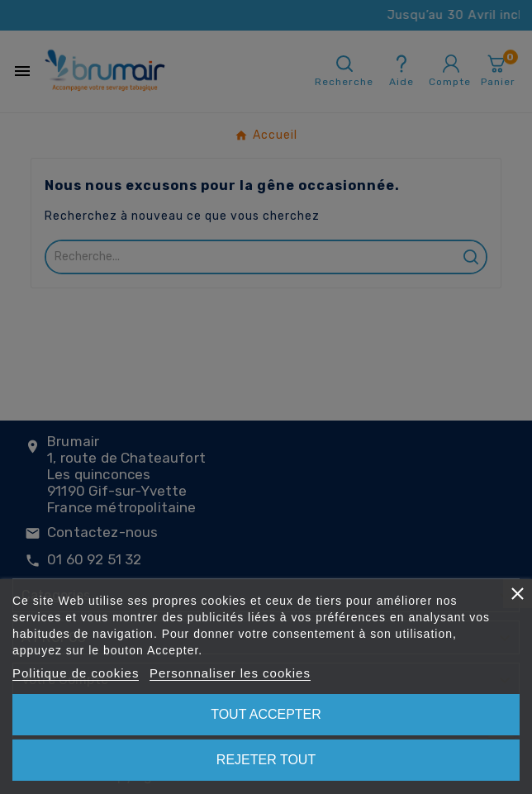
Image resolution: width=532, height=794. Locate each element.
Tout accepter (266, 714)
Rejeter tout (266, 760)
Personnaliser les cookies (230, 673)
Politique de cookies (76, 673)
